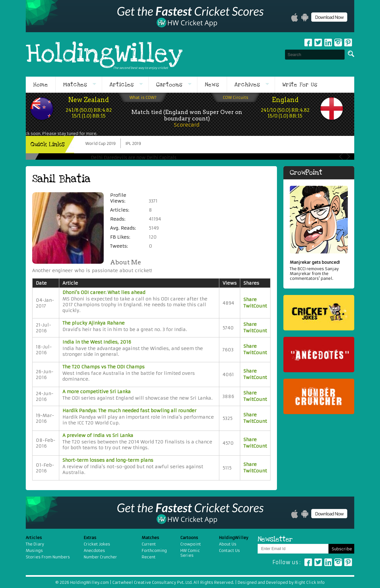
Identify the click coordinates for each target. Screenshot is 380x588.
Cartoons (169, 85)
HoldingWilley (104, 54)
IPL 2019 (133, 143)
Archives (247, 85)
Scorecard (187, 125)
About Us (228, 544)
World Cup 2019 (100, 143)
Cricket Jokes (97, 544)
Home (41, 85)
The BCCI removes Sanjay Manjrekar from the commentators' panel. (319, 270)
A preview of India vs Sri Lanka (98, 435)
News (212, 85)
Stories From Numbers (48, 557)
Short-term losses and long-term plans (108, 460)
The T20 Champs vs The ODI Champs (104, 367)
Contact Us (229, 550)
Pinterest (348, 562)
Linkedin (328, 43)
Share (250, 299)
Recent (149, 557)
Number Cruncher (100, 557)
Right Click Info (309, 582)
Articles (122, 85)
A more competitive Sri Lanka (97, 392)
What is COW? (143, 97)
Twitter (318, 43)
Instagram (338, 43)
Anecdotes (94, 550)
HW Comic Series (190, 553)
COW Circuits (236, 97)
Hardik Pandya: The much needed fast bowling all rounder (129, 411)
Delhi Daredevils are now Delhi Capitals (134, 158)
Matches (75, 85)
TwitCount (255, 306)
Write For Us (300, 85)
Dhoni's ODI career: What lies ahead (104, 292)
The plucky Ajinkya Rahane (94, 323)
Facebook (308, 43)
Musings (34, 550)
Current (149, 544)
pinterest (348, 43)
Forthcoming (154, 550)
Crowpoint (191, 544)
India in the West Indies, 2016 (97, 342)
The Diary (35, 544)
